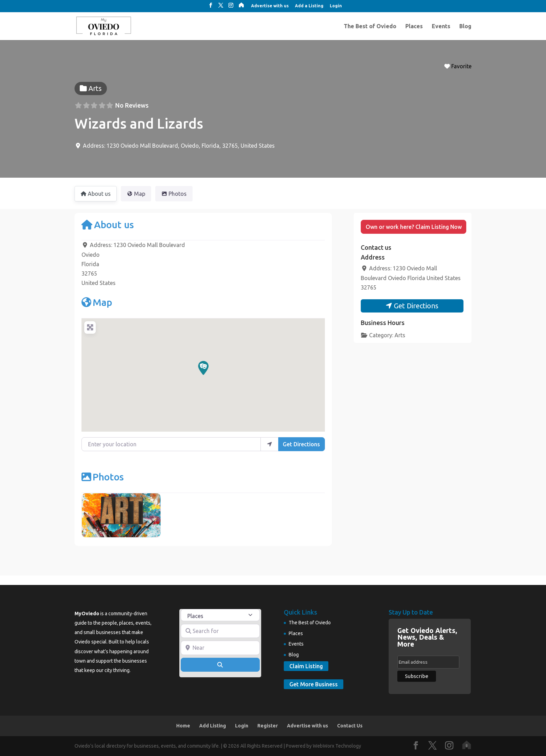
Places (414, 26)
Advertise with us (270, 6)
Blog (465, 26)
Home (183, 726)
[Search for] (220, 631)
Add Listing (213, 726)
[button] (203, 368)
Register (268, 726)
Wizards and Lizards (139, 124)
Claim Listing (306, 666)
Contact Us (350, 726)
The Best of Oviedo (370, 26)
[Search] (220, 665)
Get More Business (314, 684)
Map (97, 302)
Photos (103, 477)
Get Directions (301, 444)
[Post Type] (220, 615)
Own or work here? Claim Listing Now (414, 227)
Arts (400, 335)
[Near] (220, 648)
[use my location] (270, 444)
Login (336, 6)
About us (108, 225)
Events (441, 26)
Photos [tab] (174, 194)
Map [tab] (136, 194)
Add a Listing (309, 6)
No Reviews (132, 105)
